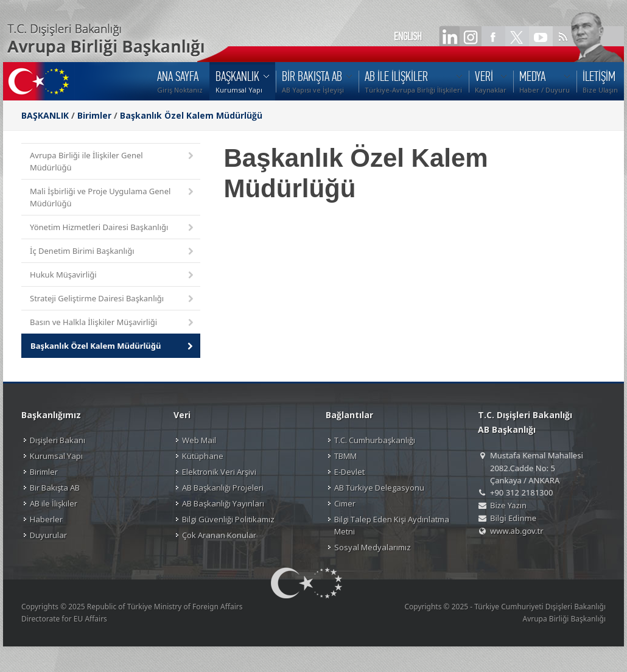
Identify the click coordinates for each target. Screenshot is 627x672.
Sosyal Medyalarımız (373, 547)
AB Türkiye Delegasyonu (379, 488)
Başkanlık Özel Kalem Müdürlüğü (191, 115)
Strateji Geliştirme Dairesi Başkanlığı (113, 299)
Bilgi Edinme (513, 518)
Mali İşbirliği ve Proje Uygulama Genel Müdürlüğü (113, 197)
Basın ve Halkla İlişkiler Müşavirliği (113, 323)
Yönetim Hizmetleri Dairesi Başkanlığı (113, 228)
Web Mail (199, 440)
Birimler (94, 115)
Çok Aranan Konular (219, 535)
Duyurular (48, 535)
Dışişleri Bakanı (58, 440)
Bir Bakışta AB (55, 488)
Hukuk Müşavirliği (113, 275)
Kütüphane (203, 456)
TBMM (345, 456)
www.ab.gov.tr (517, 531)
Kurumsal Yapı (56, 456)
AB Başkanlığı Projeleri (223, 488)
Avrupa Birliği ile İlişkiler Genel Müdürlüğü (113, 161)
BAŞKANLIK (45, 115)
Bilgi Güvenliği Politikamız (228, 519)
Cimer (345, 503)
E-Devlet (349, 472)
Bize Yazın (508, 505)
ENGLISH (408, 37)
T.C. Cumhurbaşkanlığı (375, 440)
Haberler (46, 519)
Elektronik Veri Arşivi (219, 472)
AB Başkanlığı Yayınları (223, 503)
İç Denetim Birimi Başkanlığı (113, 252)
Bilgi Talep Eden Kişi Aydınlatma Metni (392, 525)
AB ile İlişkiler (54, 503)
